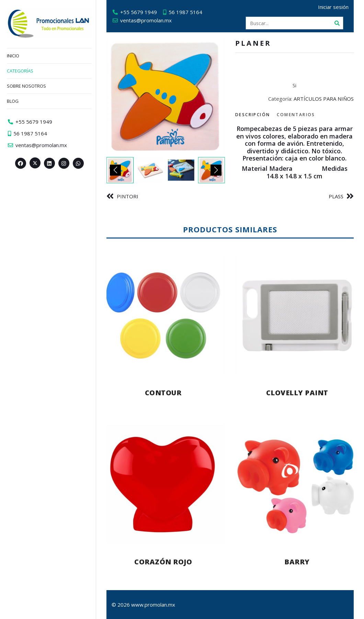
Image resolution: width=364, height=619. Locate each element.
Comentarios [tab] (296, 115)
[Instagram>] (64, 163)
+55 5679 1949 (139, 12)
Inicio (13, 56)
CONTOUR (163, 393)
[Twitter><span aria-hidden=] (35, 163)
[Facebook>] (21, 163)
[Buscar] (337, 23)
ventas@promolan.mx (146, 20)
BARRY (297, 562)
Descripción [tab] (253, 115)
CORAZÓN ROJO (163, 562)
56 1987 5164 (185, 12)
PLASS (336, 196)
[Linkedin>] (49, 163)
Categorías (20, 71)
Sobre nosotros (26, 86)
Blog (13, 101)
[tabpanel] (294, 152)
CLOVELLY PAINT (297, 393)
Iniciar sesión (333, 7)
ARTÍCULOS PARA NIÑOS (324, 99)
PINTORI (128, 196)
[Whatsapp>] (78, 163)
